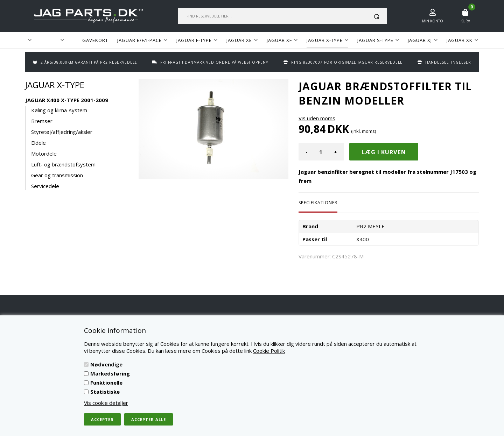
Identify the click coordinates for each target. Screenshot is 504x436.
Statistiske (105, 392)
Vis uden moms (317, 118)
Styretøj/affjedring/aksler (62, 132)
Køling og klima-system (59, 110)
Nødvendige (106, 364)
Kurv (465, 21)
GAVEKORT (95, 40)
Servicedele (45, 186)
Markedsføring (110, 373)
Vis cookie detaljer (106, 403)
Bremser (42, 121)
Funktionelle (106, 383)
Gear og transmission (57, 175)
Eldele (38, 143)
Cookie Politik (269, 351)
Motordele (44, 153)
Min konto (433, 21)
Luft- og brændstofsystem (63, 164)
